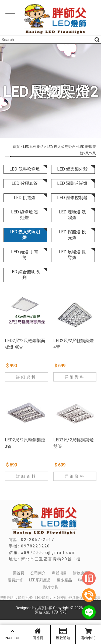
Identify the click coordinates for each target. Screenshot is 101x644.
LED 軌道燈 (25, 198)
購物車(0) (88, 634)
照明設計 (8, 598)
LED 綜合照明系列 (25, 275)
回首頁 (38, 634)
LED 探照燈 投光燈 (72, 235)
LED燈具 (42, 598)
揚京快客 (45, 608)
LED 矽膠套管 (25, 183)
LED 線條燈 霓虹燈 (25, 215)
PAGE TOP (13, 634)
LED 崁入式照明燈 (61, 147)
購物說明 (81, 573)
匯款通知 (63, 634)
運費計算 (15, 580)
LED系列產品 (33, 147)
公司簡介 (38, 573)
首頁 (16, 147)
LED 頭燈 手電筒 (25, 255)
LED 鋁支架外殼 (72, 169)
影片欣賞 (51, 587)
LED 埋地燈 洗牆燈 (72, 215)
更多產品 (64, 580)
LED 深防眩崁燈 (72, 183)
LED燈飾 (59, 598)
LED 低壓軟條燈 (25, 169)
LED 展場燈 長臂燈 (72, 255)
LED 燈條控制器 (72, 198)
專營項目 (59, 573)
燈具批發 (25, 598)
